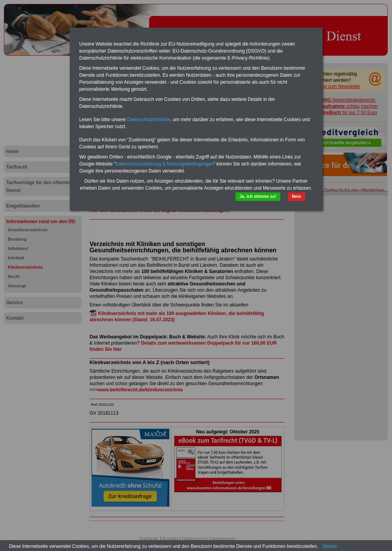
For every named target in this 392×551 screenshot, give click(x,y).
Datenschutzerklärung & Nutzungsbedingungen (165, 164)
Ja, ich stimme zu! (258, 196)
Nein (297, 196)
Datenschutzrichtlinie (149, 120)
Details (330, 546)
